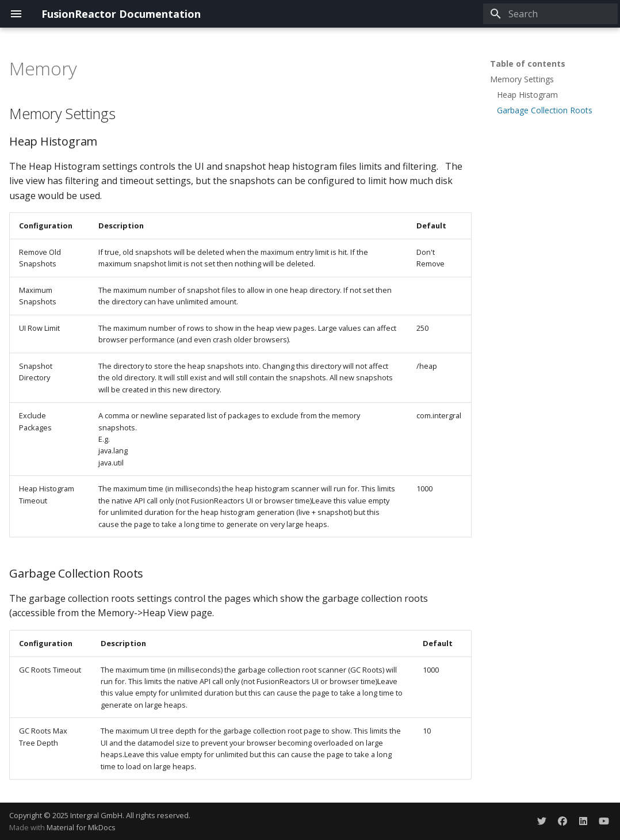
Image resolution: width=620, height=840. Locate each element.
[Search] (550, 14)
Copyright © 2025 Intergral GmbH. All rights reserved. (100, 815)
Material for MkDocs (81, 827)
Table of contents (528, 64)
